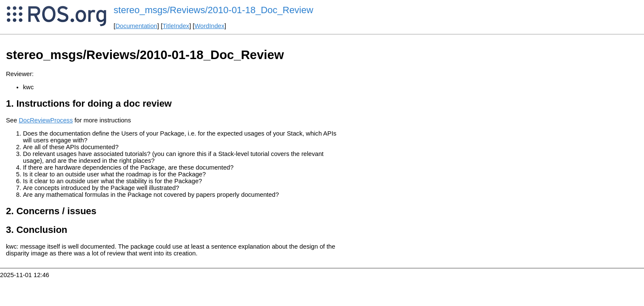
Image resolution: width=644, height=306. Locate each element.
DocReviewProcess (46, 120)
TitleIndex (176, 26)
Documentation (136, 26)
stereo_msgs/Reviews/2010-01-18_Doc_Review (213, 10)
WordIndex (209, 26)
